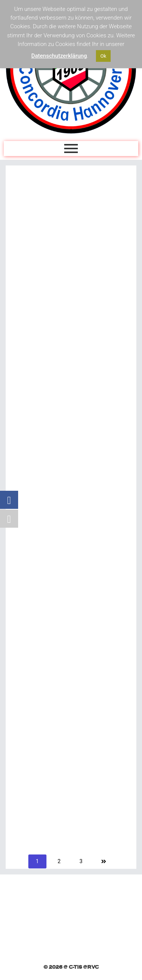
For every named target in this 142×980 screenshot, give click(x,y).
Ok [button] (103, 56)
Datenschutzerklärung (59, 56)
